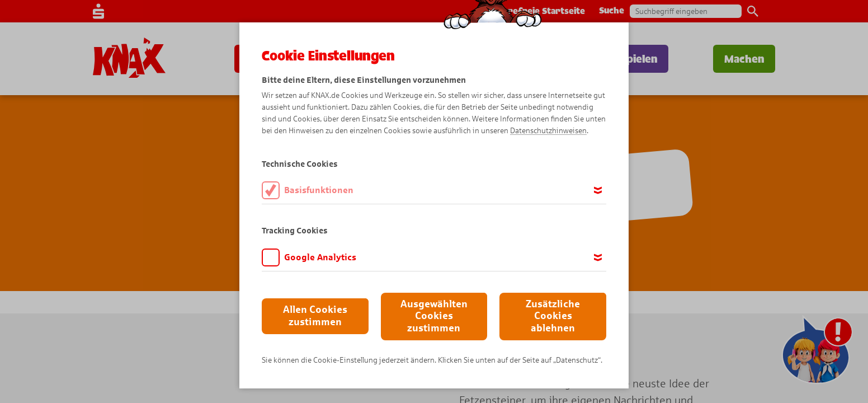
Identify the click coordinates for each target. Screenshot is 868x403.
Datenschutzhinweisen (548, 131)
